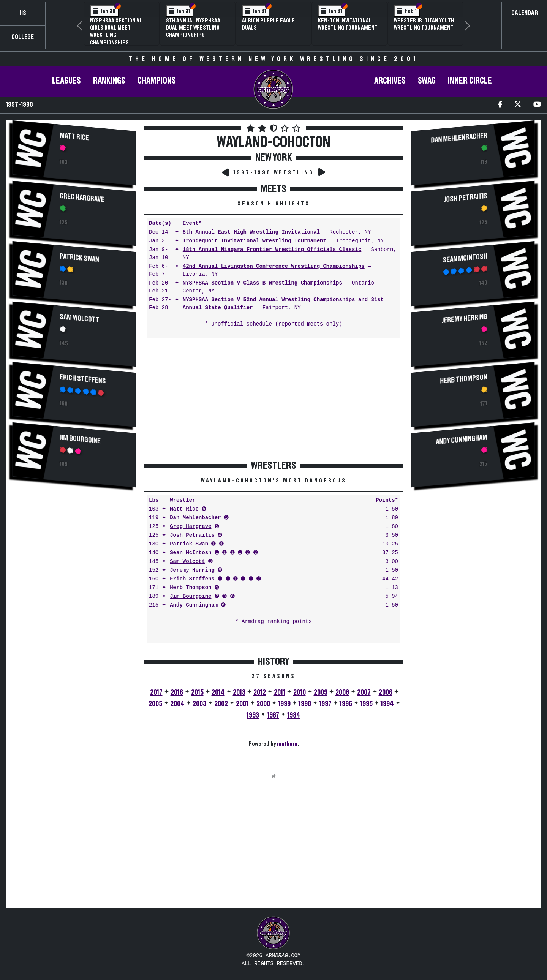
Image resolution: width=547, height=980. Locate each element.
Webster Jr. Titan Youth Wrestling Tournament (424, 24)
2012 (260, 692)
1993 (253, 715)
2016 (177, 692)
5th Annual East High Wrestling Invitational (251, 232)
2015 (197, 692)
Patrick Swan (79, 258)
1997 (325, 704)
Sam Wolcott (80, 318)
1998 (305, 704)
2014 (218, 692)
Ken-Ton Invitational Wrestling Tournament (348, 24)
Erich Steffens (83, 379)
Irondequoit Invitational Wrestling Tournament (255, 241)
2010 (300, 692)
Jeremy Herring (192, 570)
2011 (280, 692)
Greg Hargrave (82, 198)
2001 (242, 704)
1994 (387, 704)
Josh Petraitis (192, 535)
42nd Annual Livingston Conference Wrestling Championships (274, 266)
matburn (287, 744)
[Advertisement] (74, 554)
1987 (273, 715)
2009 (321, 692)
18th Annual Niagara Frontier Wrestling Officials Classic (272, 250)
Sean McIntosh (191, 553)
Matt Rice (74, 137)
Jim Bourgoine (80, 439)
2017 (156, 692)
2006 (386, 692)
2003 (199, 704)
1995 (366, 704)
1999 (284, 704)
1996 (346, 704)
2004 (177, 704)
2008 (342, 692)
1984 (294, 715)
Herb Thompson (191, 588)
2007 (364, 692)
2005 (155, 704)
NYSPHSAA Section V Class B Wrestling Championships (262, 283)
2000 (263, 704)
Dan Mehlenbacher (195, 518)
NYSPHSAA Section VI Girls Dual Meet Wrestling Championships (115, 32)
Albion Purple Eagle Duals (268, 24)
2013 (239, 692)
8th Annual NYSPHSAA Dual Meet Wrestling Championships (193, 28)
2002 (221, 704)
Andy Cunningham (194, 605)
